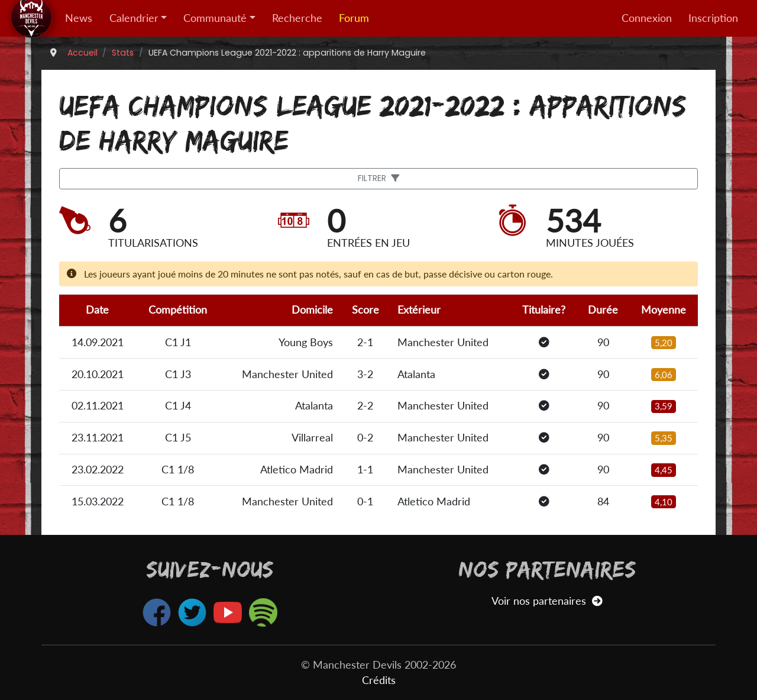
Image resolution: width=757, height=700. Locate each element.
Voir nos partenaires (547, 601)
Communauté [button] (215, 18)
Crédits (379, 680)
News (79, 18)
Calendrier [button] (134, 18)
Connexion (647, 18)
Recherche (297, 18)
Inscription (713, 18)
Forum (354, 18)
